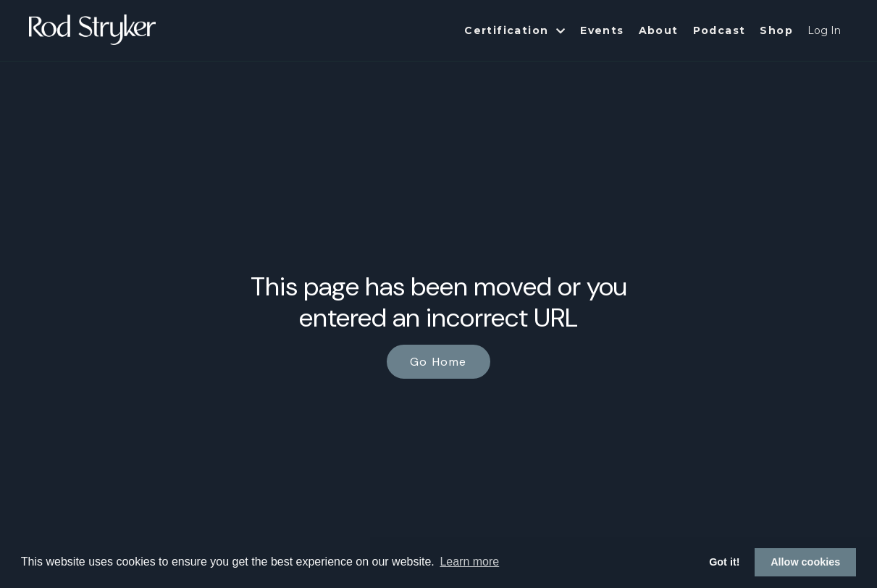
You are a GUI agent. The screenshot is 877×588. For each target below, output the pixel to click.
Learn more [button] (469, 562)
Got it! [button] (724, 562)
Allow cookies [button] (805, 562)
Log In (824, 30)
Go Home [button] (438, 362)
